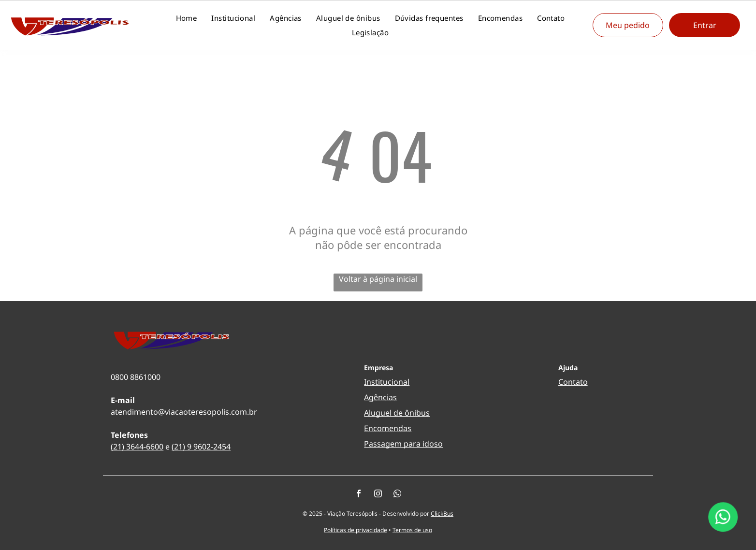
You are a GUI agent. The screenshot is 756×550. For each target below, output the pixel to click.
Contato (573, 382)
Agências (380, 397)
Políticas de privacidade (356, 530)
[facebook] (359, 495)
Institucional (387, 382)
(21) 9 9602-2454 (201, 447)
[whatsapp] (397, 495)
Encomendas (388, 428)
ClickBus (442, 514)
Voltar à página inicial (378, 279)
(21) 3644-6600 (137, 447)
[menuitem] (187, 18)
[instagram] (378, 495)
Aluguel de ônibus (397, 413)
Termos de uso (412, 530)
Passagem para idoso (403, 444)
